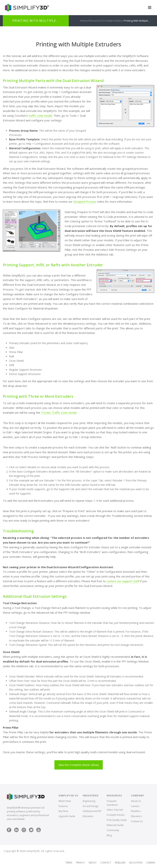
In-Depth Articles (113, 21)
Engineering (89, 801)
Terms (69, 863)
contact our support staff (123, 581)
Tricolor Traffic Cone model (59, 413)
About (93, 863)
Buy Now (63, 811)
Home (84, 21)
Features (63, 806)
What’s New (65, 801)
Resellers (136, 811)
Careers (135, 806)
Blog (109, 835)
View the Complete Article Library (79, 765)
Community (113, 830)
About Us (136, 801)
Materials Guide (115, 825)
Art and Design (91, 806)
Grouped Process (85, 202)
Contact (106, 863)
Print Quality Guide (117, 820)
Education (88, 816)
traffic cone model (40, 116)
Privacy (80, 863)
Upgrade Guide (67, 816)
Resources (95, 21)
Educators (136, 816)
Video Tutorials (115, 810)
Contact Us (137, 821)
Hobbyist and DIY (92, 811)
